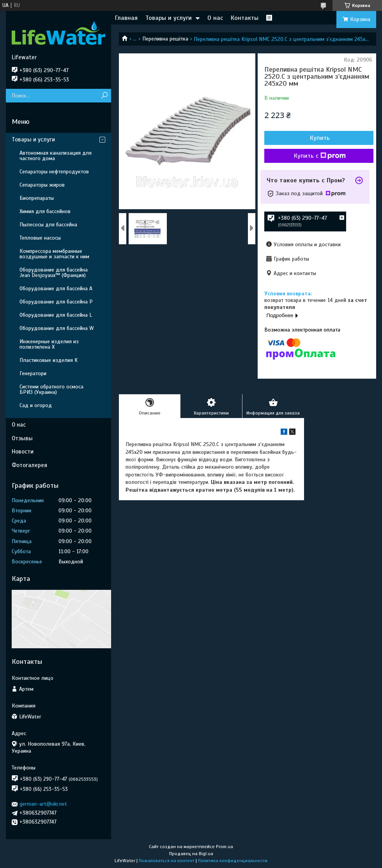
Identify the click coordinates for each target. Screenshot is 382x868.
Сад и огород (36, 405)
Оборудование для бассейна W (57, 328)
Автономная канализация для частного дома (56, 156)
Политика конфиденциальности (233, 861)
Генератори (33, 373)
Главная (126, 18)
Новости (23, 452)
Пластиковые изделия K (49, 360)
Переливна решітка (165, 39)
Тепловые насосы (40, 238)
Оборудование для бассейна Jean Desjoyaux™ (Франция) (54, 273)
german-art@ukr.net (43, 804)
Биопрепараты (37, 198)
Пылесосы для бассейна (48, 225)
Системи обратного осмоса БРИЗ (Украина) (51, 389)
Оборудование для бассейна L (56, 315)
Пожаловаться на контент (167, 861)
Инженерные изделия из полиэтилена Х (49, 344)
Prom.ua (225, 847)
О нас (215, 18)
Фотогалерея (29, 465)
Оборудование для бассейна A (56, 288)
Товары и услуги (169, 18)
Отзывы (22, 438)
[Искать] (104, 96)
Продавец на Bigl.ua (191, 854)
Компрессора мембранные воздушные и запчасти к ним (54, 254)
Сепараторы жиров (42, 185)
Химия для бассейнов (45, 211)
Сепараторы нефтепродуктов (54, 172)
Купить (320, 138)
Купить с (320, 156)
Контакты (245, 18)
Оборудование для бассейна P (56, 302)
